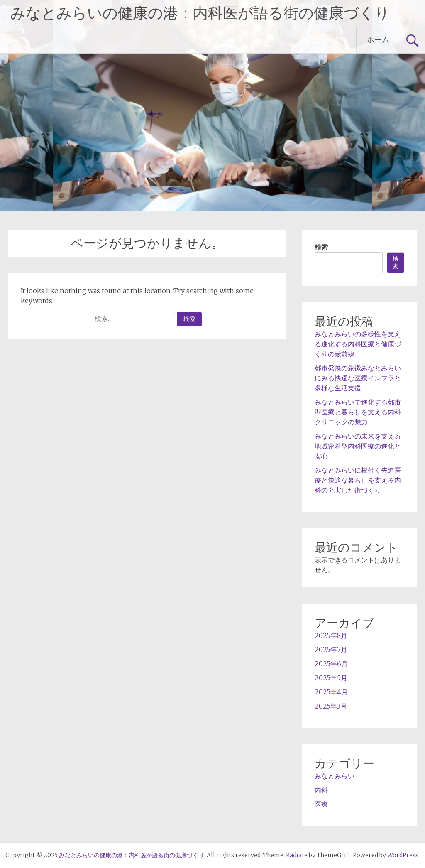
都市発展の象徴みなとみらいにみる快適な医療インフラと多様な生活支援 (358, 378)
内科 (321, 790)
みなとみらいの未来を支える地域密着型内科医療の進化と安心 (358, 446)
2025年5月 (331, 678)
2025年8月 (331, 635)
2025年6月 (331, 664)
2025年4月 (331, 692)
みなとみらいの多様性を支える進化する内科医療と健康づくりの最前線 (358, 344)
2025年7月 (331, 650)
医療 (321, 804)
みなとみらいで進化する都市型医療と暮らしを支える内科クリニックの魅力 (358, 412)
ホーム (378, 40)
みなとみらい (335, 776)
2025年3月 (331, 706)
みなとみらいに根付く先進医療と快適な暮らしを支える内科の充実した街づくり (358, 480)
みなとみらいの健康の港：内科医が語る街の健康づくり (200, 13)
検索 (321, 247)
